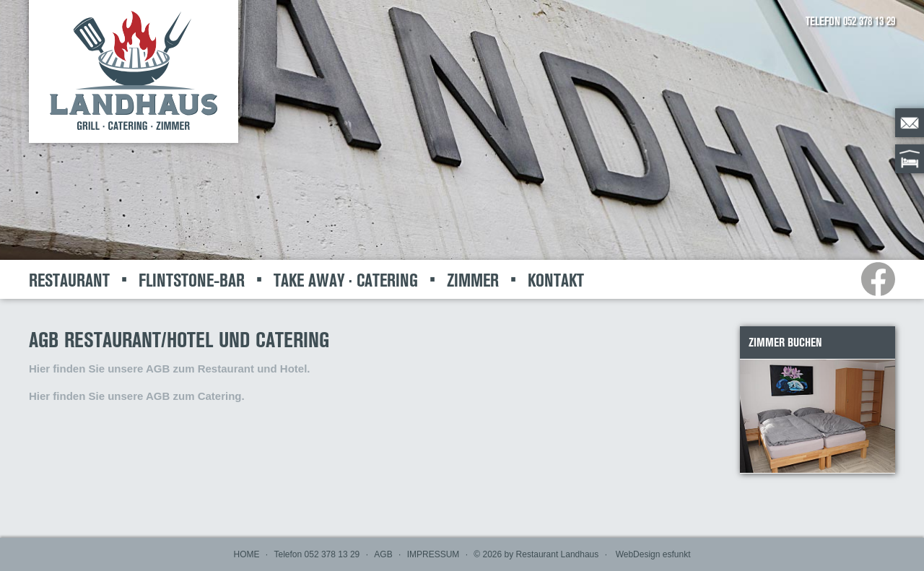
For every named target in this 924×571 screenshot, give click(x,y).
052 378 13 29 (869, 21)
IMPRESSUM (433, 554)
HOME (247, 554)
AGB (383, 554)
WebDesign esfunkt (653, 554)
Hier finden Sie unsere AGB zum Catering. (137, 396)
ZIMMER (473, 280)
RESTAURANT (69, 280)
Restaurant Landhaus (558, 554)
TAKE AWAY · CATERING (346, 280)
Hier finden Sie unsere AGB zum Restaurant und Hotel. (170, 369)
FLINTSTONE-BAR (192, 280)
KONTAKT (556, 280)
